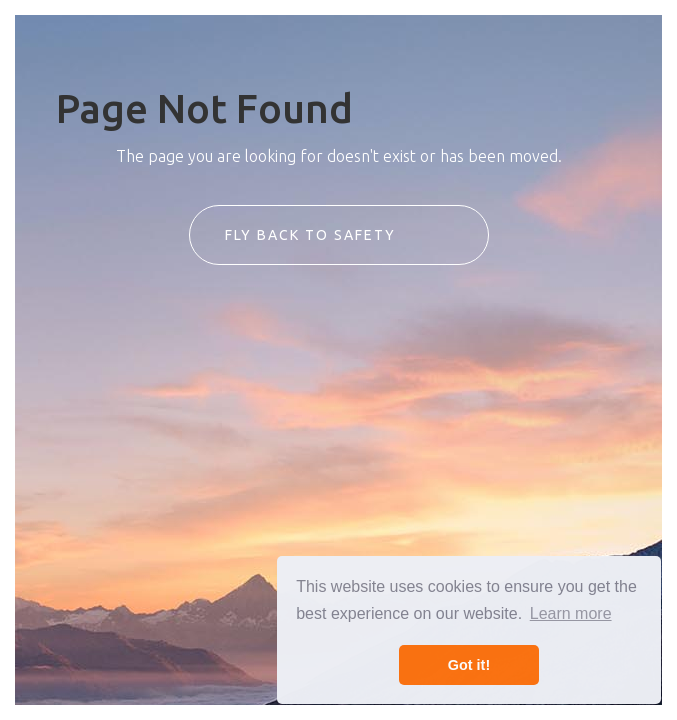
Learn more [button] (571, 613)
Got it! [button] (469, 665)
